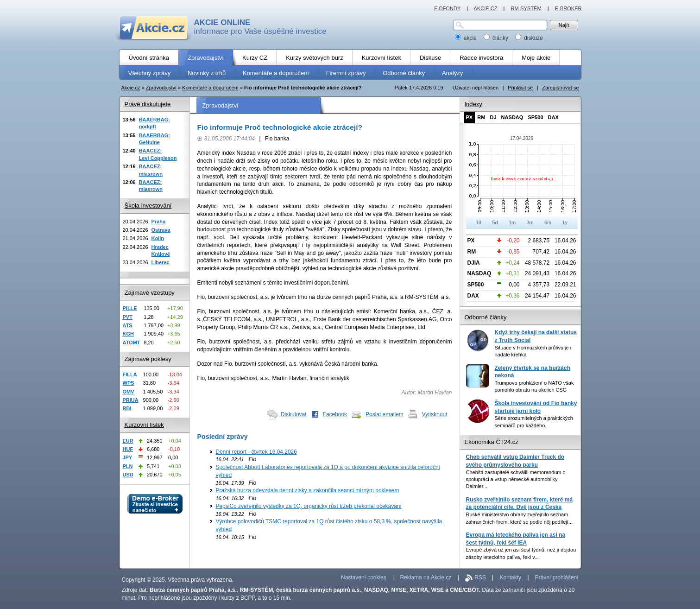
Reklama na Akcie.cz (426, 577)
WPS (129, 383)
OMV (129, 392)
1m (512, 222)
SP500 (535, 117)
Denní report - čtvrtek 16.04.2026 (256, 452)
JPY (128, 457)
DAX (553, 117)
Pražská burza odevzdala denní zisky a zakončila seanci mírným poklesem (308, 490)
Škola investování (148, 206)
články (497, 38)
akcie (467, 38)
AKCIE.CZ (485, 8)
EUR (128, 441)
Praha (159, 222)
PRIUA (131, 400)
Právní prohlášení (557, 577)
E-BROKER (568, 8)
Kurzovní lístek (144, 425)
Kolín (158, 238)
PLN (128, 466)
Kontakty (511, 577)
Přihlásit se (520, 88)
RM (481, 117)
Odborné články (486, 317)
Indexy (473, 104)
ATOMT (132, 343)
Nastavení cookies (364, 577)
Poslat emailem (385, 414)
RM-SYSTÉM (526, 8)
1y (565, 222)
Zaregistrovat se (560, 88)
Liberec (161, 262)
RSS (480, 577)
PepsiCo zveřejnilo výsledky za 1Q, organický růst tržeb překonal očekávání (309, 506)
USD (128, 475)
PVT (128, 317)
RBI (127, 408)
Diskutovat (294, 414)
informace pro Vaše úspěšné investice (260, 27)
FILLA (130, 374)
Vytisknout (435, 414)
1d (479, 222)
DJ (493, 117)
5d (495, 222)
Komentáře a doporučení (210, 88)
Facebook (335, 414)
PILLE (130, 308)
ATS (128, 325)
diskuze (529, 38)
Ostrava (161, 230)
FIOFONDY (447, 8)
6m (548, 222)
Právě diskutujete (148, 104)
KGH (128, 334)
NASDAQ (512, 117)
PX (470, 117)
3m (530, 222)
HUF (128, 449)
